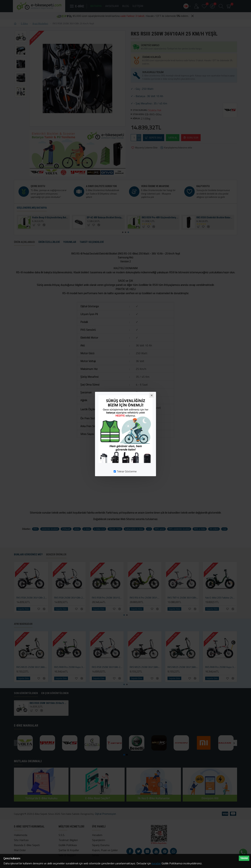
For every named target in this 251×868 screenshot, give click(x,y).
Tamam (244, 858)
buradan (156, 863)
